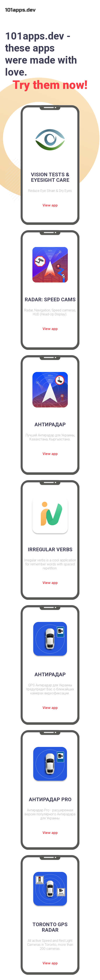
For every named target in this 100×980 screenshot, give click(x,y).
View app (50, 205)
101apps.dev (20, 10)
